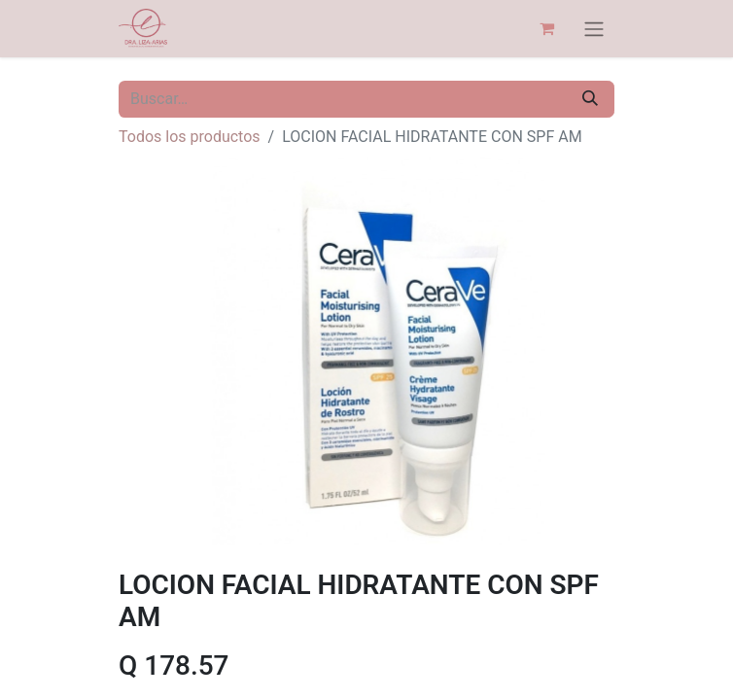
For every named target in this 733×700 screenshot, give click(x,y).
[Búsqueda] (590, 99)
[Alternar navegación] (594, 29)
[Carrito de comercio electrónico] (546, 28)
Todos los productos (190, 137)
